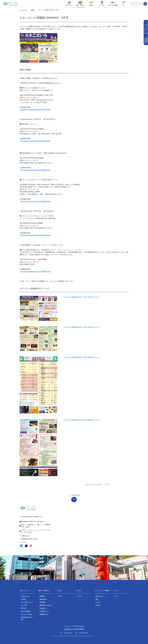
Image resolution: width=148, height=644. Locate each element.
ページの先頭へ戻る (74, 495)
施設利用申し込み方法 (46, 605)
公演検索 (23, 599)
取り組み (98, 605)
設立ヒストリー (100, 596)
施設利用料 (43, 602)
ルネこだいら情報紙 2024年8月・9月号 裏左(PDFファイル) (81, 357)
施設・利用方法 (80, 5)
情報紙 (33, 10)
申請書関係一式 (44, 614)
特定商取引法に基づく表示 (30, 539)
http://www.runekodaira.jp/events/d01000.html (35, 141)
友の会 (91, 5)
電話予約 (23, 608)
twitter (26, 546)
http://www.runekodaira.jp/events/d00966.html (35, 170)
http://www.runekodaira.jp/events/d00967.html (35, 272)
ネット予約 (24, 605)
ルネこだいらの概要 (113, 5)
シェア (107, 484)
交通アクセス (26, 536)
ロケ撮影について (44, 611)
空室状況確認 (43, 599)
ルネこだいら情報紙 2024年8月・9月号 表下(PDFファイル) (81, 327)
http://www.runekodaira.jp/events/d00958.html (35, 201)
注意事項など (43, 608)
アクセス (102, 5)
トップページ (24, 10)
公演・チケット (69, 5)
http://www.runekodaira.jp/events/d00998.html (35, 110)
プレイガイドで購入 (26, 614)
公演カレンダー (25, 596)
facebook (21, 546)
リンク (124, 5)
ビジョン (98, 602)
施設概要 (42, 596)
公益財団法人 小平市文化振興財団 (74, 629)
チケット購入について (27, 602)
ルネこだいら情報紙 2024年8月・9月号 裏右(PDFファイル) (81, 420)
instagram (31, 546)
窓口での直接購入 (26, 611)
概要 (97, 599)
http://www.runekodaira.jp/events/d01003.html (35, 235)
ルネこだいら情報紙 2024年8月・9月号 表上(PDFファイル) (81, 297)
